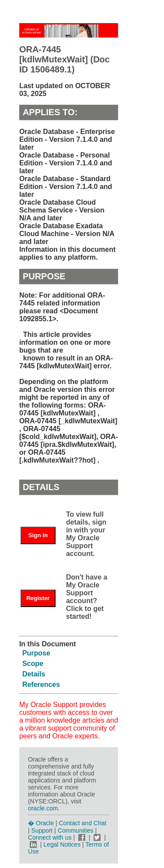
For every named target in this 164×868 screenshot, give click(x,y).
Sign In (38, 535)
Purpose (36, 653)
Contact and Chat (82, 823)
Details (34, 674)
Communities (76, 830)
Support (42, 830)
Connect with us (51, 837)
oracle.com (43, 808)
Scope (33, 664)
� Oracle (41, 823)
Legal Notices (62, 844)
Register (38, 598)
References (41, 684)
